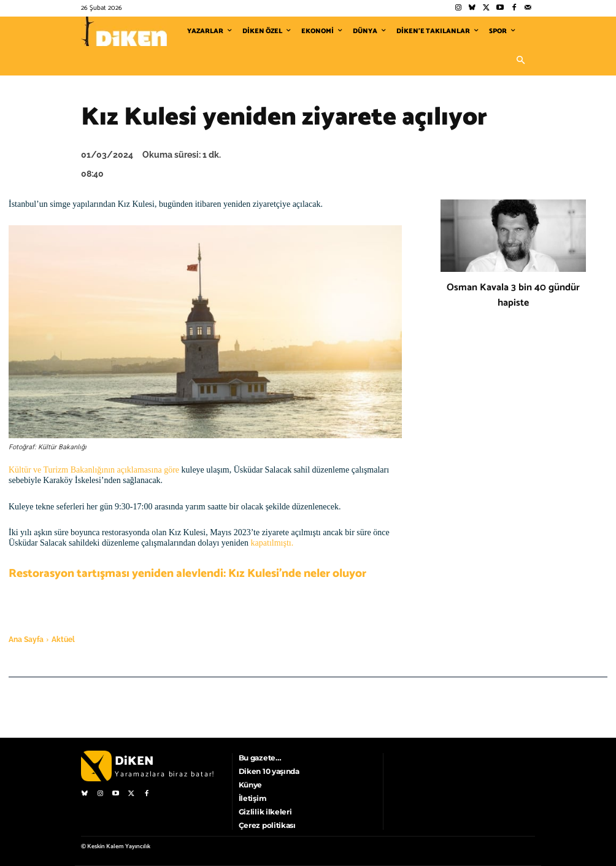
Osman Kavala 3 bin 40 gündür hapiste (513, 295)
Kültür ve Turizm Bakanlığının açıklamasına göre (94, 470)
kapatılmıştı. (272, 543)
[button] (520, 61)
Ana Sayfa (26, 640)
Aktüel (63, 640)
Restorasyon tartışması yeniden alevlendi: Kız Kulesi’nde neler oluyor (187, 574)
